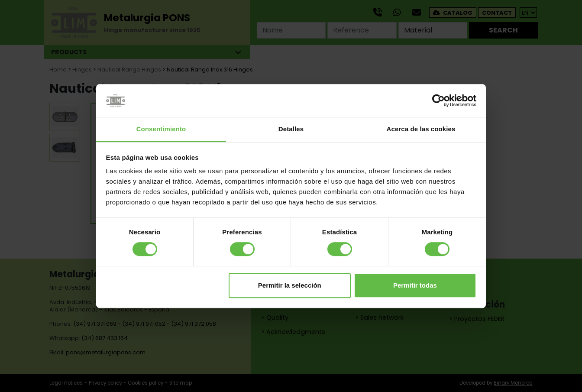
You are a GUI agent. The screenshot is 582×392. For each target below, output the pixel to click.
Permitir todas (415, 285)
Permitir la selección (290, 285)
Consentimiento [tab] (161, 129)
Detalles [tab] (291, 129)
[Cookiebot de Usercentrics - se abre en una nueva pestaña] (438, 100)
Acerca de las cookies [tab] (421, 129)
